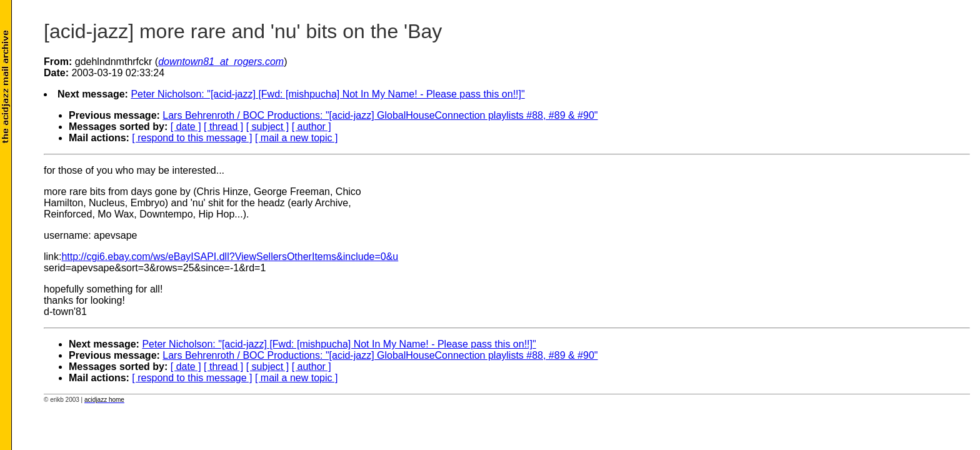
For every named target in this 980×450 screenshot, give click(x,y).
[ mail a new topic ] (297, 138)
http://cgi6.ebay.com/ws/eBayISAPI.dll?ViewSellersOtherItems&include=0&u (230, 257)
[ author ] (312, 127)
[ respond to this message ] (192, 138)
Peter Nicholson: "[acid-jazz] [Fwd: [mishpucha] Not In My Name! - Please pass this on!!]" (327, 94)
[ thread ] (223, 127)
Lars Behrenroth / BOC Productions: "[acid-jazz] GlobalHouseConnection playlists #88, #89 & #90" (380, 115)
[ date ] (186, 127)
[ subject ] (267, 127)
